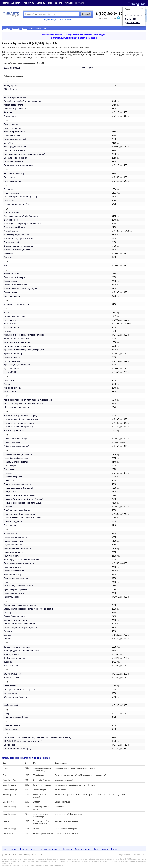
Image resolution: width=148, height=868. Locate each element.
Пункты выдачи (101, 849)
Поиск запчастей (8, 863)
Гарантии (59, 3)
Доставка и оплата (28, 849)
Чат (117, 18)
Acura (24, 28)
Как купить (29, 3)
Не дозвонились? (106, 18)
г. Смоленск (131, 19)
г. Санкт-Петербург (134, 15)
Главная (6, 28)
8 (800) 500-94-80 (109, 14)
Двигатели (16, 3)
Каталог (5, 3)
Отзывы (69, 3)
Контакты (80, 3)
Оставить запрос (44, 3)
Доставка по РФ (133, 23)
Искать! (86, 14)
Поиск (114, 849)
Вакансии (68, 849)
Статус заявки (10, 849)
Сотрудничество (83, 849)
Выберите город (138, 3)
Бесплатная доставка (50, 849)
